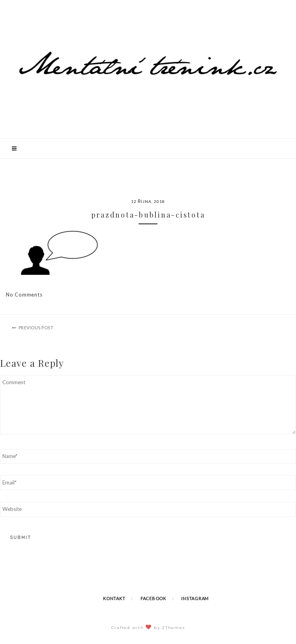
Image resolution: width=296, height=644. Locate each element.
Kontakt (114, 598)
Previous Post (36, 328)
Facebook (153, 598)
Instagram (195, 598)
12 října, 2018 (148, 201)
